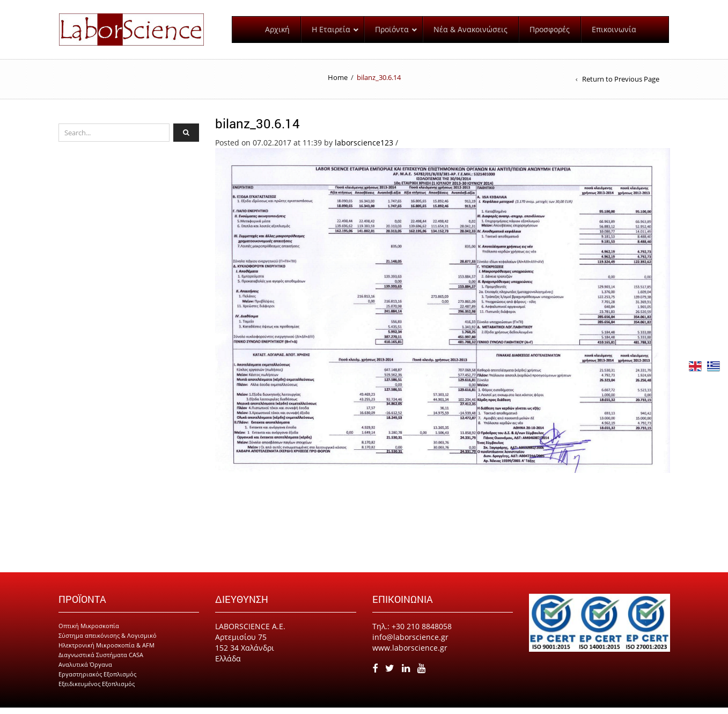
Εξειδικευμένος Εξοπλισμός (97, 690)
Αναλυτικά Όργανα (85, 671)
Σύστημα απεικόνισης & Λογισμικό (108, 642)
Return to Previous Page (621, 86)
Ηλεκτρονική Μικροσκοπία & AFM (106, 651)
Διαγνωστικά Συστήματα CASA (101, 661)
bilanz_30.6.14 (258, 130)
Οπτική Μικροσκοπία (89, 632)
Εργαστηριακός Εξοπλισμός (97, 680)
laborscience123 (364, 149)
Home (338, 84)
